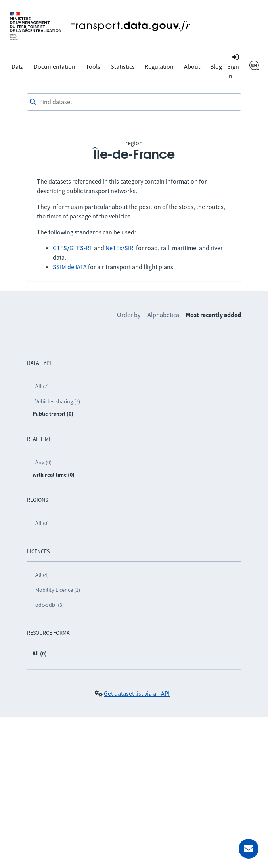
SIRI (130, 248)
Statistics (123, 66)
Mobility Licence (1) (58, 590)
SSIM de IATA (70, 267)
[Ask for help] (249, 849)
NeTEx (114, 248)
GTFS (60, 248)
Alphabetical (164, 315)
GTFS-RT (81, 248)
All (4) (42, 575)
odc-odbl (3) (50, 605)
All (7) (42, 386)
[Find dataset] (134, 102)
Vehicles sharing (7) (58, 401)
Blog (216, 66)
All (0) (42, 523)
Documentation (55, 66)
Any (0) (43, 462)
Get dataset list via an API (137, 693)
